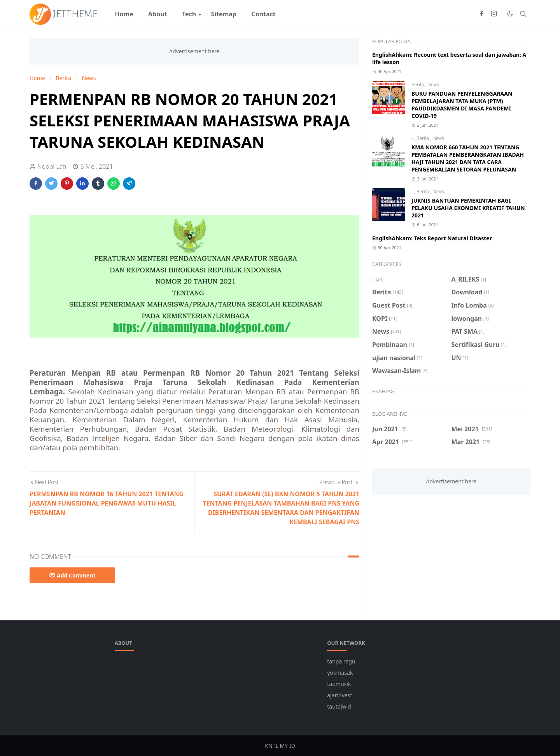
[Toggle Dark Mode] (510, 14)
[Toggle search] (523, 14)
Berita (418, 85)
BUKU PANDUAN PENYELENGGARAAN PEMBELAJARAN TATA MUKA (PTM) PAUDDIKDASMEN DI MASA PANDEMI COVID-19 (462, 105)
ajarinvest (339, 695)
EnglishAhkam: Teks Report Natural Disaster (432, 238)
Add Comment (72, 575)
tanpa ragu (341, 661)
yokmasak (340, 673)
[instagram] (494, 14)
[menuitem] (124, 14)
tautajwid (339, 706)
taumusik (339, 684)
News (433, 85)
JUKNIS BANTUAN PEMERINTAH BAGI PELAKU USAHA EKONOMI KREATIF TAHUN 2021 (468, 208)
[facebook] (481, 14)
